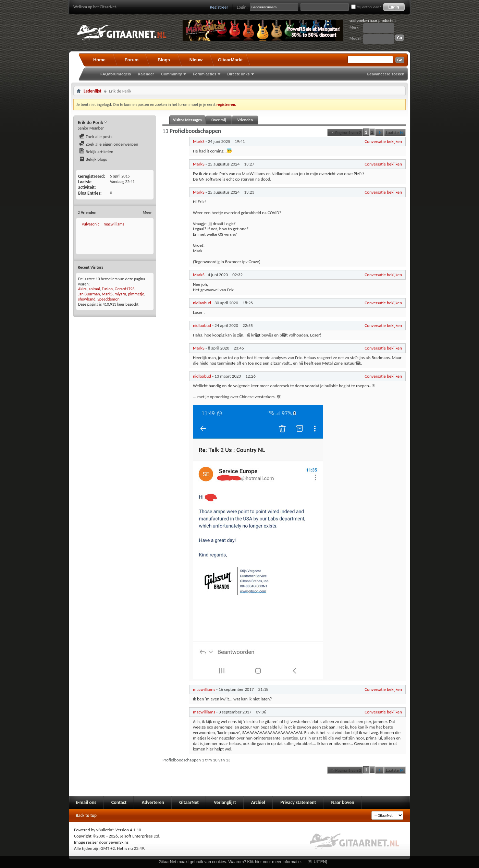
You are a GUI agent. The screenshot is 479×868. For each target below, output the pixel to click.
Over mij (219, 120)
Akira (82, 289)
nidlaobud (202, 303)
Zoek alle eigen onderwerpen (109, 144)
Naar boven (342, 802)
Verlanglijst (225, 802)
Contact (119, 802)
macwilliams (114, 224)
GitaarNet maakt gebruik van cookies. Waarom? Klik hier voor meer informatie (230, 862)
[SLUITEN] (317, 862)
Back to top (86, 815)
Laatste (395, 132)
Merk (354, 27)
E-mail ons (86, 802)
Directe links (238, 74)
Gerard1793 (125, 289)
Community (171, 74)
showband (87, 299)
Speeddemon (108, 299)
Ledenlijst (93, 91)
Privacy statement (298, 802)
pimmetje (136, 294)
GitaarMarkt (230, 60)
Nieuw (196, 60)
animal (94, 289)
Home (99, 60)
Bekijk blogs (93, 159)
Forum (132, 60)
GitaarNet (189, 802)
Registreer (219, 7)
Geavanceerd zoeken (386, 74)
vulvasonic (91, 224)
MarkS (107, 294)
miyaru (120, 294)
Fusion (107, 289)
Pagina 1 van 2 (345, 132)
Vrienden (245, 120)
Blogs (164, 60)
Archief (258, 802)
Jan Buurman (89, 294)
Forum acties (205, 74)
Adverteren (153, 802)
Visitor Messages (187, 120)
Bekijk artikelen (96, 152)
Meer (147, 212)
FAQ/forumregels (116, 74)
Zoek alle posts (96, 137)
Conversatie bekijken (383, 141)
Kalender (146, 74)
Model (355, 38)
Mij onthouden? (366, 7)
